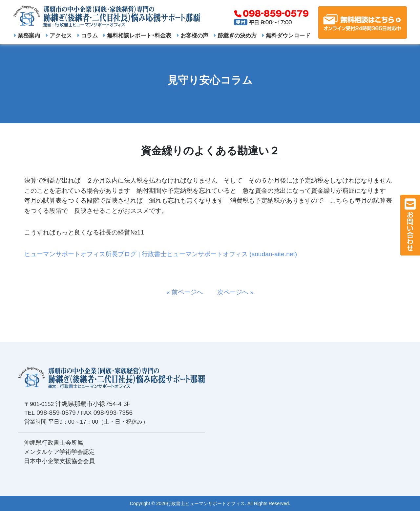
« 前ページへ (188, 292)
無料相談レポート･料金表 (137, 35)
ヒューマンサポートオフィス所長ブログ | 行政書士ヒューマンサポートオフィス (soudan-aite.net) (161, 254)
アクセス (59, 35)
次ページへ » (232, 292)
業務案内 (27, 35)
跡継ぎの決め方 (235, 35)
